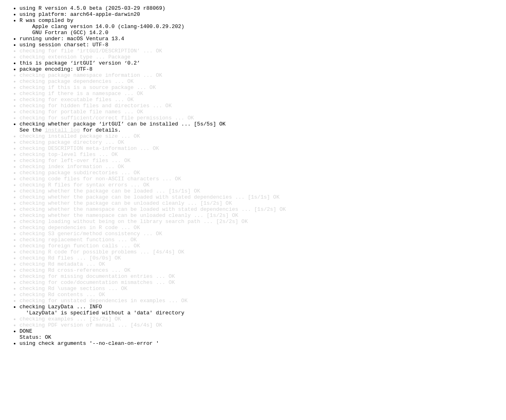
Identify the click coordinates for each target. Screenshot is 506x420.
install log (62, 155)
